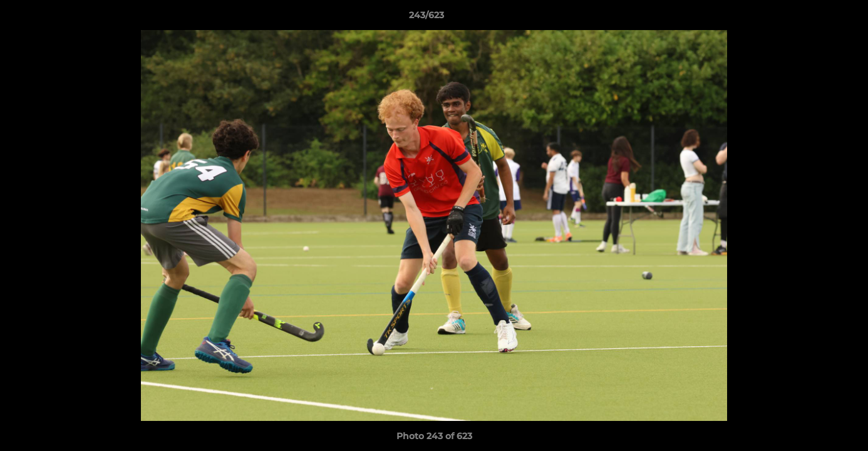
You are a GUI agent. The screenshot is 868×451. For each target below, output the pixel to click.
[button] (815, 18)
